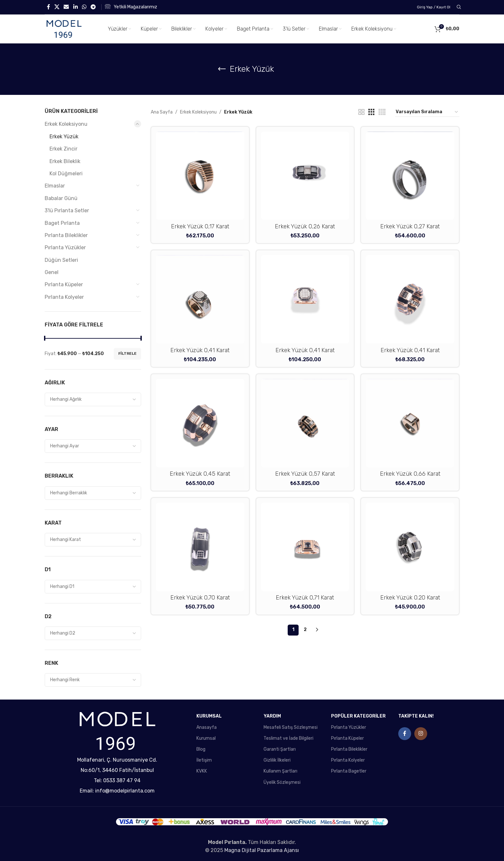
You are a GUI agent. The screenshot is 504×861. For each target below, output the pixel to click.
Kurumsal (206, 738)
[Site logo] (64, 29)
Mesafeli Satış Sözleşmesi (291, 727)
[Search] (458, 7)
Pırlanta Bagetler (349, 771)
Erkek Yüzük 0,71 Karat (305, 598)
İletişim (204, 760)
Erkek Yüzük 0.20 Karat (410, 598)
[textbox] (93, 399)
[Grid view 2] (361, 112)
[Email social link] (66, 7)
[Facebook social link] (48, 7)
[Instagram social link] (421, 734)
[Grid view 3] (371, 112)
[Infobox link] (131, 7)
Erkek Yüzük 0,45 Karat (200, 474)
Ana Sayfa (162, 112)
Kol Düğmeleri (66, 174)
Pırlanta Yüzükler (65, 247)
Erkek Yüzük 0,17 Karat (200, 226)
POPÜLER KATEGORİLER (358, 716)
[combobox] (93, 399)
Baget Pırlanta (62, 223)
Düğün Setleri (61, 260)
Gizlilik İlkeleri (277, 760)
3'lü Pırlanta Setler (67, 211)
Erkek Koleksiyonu (66, 124)
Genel (52, 272)
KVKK (202, 771)
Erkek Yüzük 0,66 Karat (410, 474)
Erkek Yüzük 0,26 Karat (305, 226)
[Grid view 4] (382, 112)
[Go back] (222, 69)
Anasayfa (207, 727)
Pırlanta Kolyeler (64, 297)
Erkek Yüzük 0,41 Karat (200, 350)
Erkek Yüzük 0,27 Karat (410, 226)
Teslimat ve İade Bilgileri (288, 738)
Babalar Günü (61, 198)
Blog (201, 749)
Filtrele (127, 353)
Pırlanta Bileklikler (66, 235)
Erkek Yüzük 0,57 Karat (305, 474)
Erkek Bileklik (65, 161)
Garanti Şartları (280, 749)
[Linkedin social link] (75, 7)
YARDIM (272, 716)
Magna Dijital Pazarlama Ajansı (262, 850)
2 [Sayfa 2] (305, 630)
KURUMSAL (209, 716)
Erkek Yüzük (64, 137)
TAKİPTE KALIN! (416, 716)
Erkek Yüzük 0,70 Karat (200, 598)
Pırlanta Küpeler (64, 284)
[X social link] (57, 7)
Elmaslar (55, 186)
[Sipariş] (427, 112)
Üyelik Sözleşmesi (282, 782)
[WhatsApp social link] (84, 7)
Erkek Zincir (63, 149)
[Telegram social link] (93, 7)
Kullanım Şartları (280, 771)
